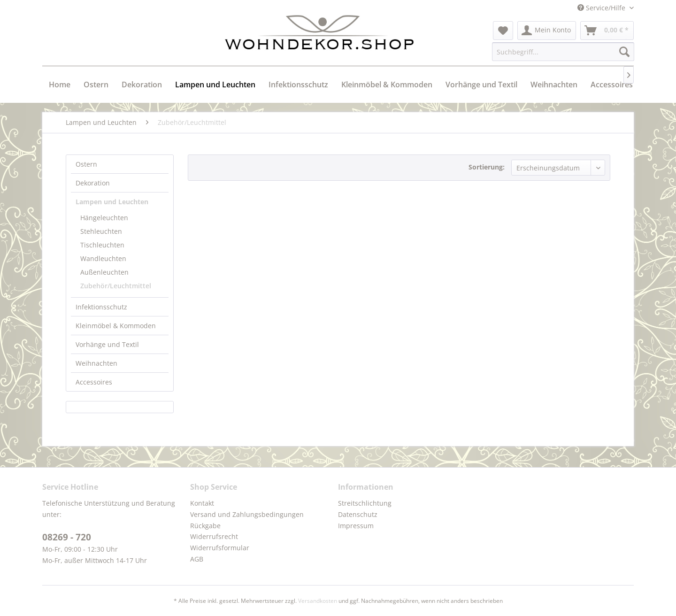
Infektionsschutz (101, 307)
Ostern (86, 164)
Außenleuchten (104, 272)
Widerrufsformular (220, 548)
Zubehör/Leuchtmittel (116, 286)
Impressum (356, 526)
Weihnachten (96, 363)
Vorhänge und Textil (107, 344)
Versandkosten (318, 601)
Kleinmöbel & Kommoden (116, 326)
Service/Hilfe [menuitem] (602, 8)
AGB (197, 559)
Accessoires (94, 382)
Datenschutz (358, 514)
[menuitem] (503, 31)
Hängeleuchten (104, 218)
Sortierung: (487, 167)
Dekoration (93, 183)
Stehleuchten (101, 231)
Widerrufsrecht (214, 536)
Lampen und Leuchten (112, 202)
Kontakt (202, 503)
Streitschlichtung (365, 503)
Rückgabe (205, 526)
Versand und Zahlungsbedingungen (247, 514)
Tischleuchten (102, 245)
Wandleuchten (103, 258)
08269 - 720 (67, 537)
